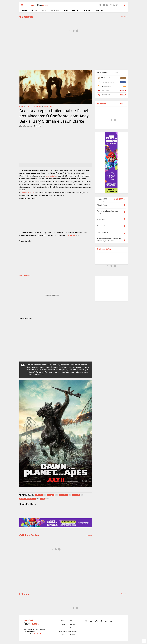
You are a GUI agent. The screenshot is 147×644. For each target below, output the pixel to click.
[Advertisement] (73, 52)
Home (24, 10)
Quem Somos (63, 631)
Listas (24, 594)
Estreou (65, 10)
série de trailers (52, 176)
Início (21, 106)
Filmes (55, 10)
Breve (34, 10)
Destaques (26, 17)
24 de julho (71, 235)
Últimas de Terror (105, 249)
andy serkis (48, 106)
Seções (44, 10)
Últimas (101, 103)
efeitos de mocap (28, 193)
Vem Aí (63, 624)
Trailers (76, 10)
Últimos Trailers (29, 535)
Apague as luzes (25, 275)
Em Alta (88, 10)
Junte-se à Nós (72, 631)
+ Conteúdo (100, 10)
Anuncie (72, 635)
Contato (63, 635)
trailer (28, 106)
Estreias (63, 628)
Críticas (72, 628)
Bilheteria (72, 624)
